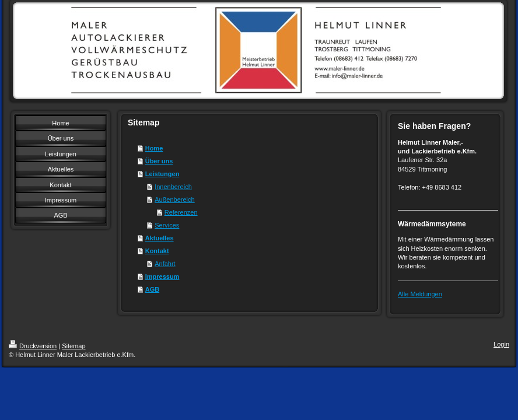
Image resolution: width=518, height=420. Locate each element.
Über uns (159, 161)
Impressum (162, 276)
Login (501, 344)
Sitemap (73, 346)
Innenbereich (173, 187)
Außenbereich (175, 199)
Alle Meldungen (420, 294)
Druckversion (33, 346)
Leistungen (162, 174)
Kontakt (157, 251)
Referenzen (181, 212)
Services (167, 225)
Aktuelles (160, 238)
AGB (152, 289)
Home (154, 148)
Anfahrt (165, 264)
